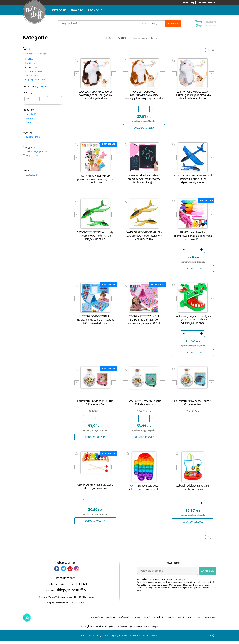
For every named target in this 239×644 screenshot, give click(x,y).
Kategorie (59, 11)
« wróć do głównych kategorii (35, 54)
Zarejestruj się (206, 3)
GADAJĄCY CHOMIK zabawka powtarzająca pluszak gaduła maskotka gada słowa (95, 96)
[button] (57, 572)
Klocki (29, 59)
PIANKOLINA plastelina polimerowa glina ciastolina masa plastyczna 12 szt (193, 238)
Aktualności (159, 621)
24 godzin (32, 156)
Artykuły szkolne (35, 80)
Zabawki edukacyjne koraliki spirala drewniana (193, 491)
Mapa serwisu (210, 621)
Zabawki (31, 68)
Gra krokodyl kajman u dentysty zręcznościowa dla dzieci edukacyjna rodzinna (193, 323)
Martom (31, 118)
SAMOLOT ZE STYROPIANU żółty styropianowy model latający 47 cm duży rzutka (144, 238)
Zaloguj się (187, 3)
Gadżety (32, 76)
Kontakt (198, 621)
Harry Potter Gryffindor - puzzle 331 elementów (95, 406)
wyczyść (45, 87)
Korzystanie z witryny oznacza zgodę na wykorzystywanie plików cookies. (118, 639)
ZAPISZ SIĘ (208, 575)
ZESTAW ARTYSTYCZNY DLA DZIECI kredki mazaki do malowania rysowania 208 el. (144, 323)
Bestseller (32, 175)
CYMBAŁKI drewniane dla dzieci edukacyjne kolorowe (95, 490)
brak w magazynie (36, 152)
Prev (77, 76)
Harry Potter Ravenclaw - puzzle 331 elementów (193, 406)
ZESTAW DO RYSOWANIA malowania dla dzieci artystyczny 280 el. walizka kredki (95, 323)
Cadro (30, 122)
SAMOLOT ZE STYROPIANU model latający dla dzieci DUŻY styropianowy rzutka (193, 181)
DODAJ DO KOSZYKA (144, 129)
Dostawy (136, 621)
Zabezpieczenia (34, 72)
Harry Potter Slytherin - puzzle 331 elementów (144, 406)
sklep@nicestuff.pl (72, 594)
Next (114, 76)
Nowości (77, 11)
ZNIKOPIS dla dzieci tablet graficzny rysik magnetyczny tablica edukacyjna (144, 181)
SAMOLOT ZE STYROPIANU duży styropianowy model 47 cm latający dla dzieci (95, 238)
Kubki (30, 64)
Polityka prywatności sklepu (179, 621)
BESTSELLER (109, 145)
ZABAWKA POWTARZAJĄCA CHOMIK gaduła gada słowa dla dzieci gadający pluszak (193, 96)
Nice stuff (32, 114)
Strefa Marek (124, 621)
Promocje (95, 11)
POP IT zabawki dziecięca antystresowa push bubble (144, 491)
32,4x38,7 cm (33, 137)
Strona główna (97, 621)
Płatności (147, 621)
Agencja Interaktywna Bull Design (143, 630)
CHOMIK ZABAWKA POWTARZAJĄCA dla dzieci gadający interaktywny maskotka (144, 96)
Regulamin (111, 621)
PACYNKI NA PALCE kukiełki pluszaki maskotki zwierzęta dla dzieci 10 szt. (95, 181)
